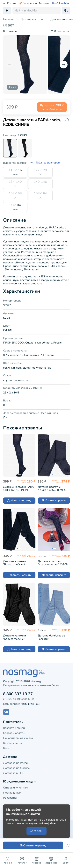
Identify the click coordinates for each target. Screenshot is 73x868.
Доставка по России (16, 763)
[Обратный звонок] (66, 10)
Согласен (36, 831)
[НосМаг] (36, 673)
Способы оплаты (14, 733)
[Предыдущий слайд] (9, 65)
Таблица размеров (45, 163)
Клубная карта (13, 743)
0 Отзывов (10, 31)
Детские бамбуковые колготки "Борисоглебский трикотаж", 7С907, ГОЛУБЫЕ (51, 637)
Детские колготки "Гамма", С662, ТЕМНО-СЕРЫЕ (53, 488)
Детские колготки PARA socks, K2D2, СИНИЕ (18, 488)
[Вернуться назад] (7, 10)
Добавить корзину (19, 500)
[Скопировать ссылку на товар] (68, 120)
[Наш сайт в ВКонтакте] (6, 712)
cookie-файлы (47, 823)
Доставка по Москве (16, 768)
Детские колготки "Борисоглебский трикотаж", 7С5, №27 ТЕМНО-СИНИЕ (16, 562)
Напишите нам (30, 704)
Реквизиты (10, 798)
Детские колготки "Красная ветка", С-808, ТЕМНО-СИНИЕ (53, 562)
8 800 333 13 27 (18, 694)
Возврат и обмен (14, 728)
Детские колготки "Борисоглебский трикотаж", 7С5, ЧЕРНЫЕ (19, 637)
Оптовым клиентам (15, 788)
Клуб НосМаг (61, 3)
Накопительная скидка (18, 738)
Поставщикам (12, 793)
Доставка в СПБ (14, 773)
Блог (6, 748)
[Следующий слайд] (64, 65)
